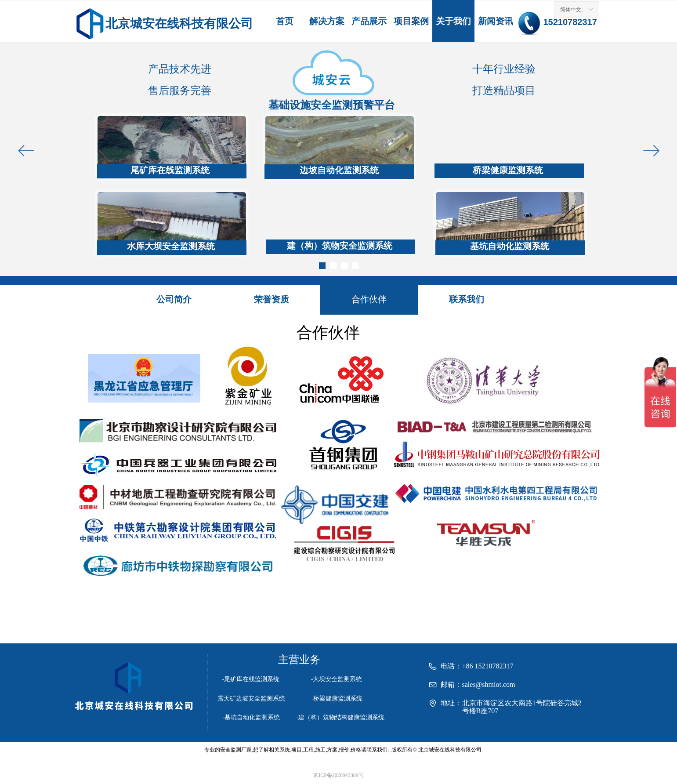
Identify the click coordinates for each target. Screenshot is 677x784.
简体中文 (571, 10)
